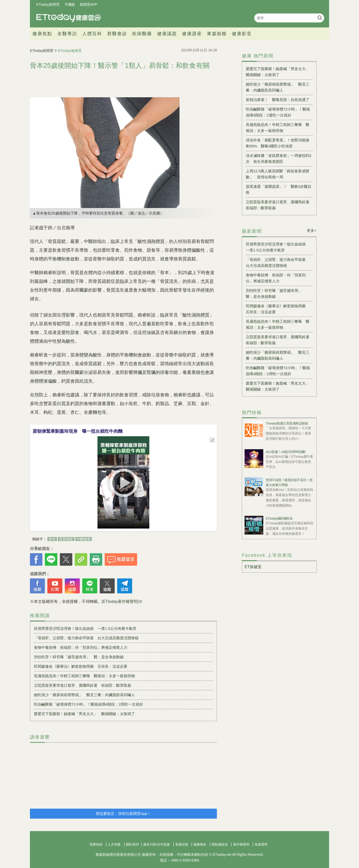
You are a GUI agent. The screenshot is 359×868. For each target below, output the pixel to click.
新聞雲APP (89, 4)
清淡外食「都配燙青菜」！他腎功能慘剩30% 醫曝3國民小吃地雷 (278, 143)
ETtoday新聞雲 (48, 4)
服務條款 (200, 844)
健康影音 (242, 34)
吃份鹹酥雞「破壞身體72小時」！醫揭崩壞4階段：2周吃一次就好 (89, 704)
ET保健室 (253, 567)
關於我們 (132, 844)
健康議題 (167, 34)
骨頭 (52, 539)
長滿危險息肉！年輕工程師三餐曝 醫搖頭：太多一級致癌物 (84, 676)
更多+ (312, 230)
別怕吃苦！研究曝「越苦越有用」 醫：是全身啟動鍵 (79, 657)
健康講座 (192, 34)
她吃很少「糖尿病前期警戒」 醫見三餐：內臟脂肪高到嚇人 (84, 695)
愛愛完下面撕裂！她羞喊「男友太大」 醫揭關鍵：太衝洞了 (84, 714)
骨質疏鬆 (66, 539)
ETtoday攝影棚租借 (279, 518)
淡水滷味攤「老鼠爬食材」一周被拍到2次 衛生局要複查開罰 (279, 159)
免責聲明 (261, 844)
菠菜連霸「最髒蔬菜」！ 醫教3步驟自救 (279, 189)
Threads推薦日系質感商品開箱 (287, 423)
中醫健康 (84, 539)
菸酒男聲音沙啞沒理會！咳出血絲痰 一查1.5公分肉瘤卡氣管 (85, 628)
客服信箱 (182, 844)
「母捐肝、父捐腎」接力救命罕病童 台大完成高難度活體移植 (86, 638)
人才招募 (114, 844)
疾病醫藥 (142, 34)
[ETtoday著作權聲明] (120, 601)
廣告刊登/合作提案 (157, 844)
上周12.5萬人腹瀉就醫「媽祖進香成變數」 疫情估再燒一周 (277, 174)
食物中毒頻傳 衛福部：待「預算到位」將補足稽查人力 (81, 647)
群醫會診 (117, 34)
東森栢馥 (217, 34)
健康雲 (69, 18)
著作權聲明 (241, 844)
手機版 (70, 4)
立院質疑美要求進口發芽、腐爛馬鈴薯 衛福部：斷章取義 (83, 685)
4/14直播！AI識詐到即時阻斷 (286, 452)
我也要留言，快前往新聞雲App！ (123, 814)
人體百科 (92, 34)
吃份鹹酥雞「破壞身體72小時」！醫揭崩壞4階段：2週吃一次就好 (278, 112)
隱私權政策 (220, 844)
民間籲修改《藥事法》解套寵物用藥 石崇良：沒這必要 (81, 666)
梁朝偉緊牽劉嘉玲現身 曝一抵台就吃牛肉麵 (78, 431)
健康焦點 (42, 34)
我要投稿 (96, 844)
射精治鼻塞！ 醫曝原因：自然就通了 (278, 100)
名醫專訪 (67, 34)
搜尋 (320, 18)
